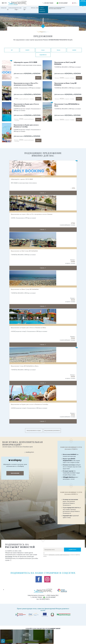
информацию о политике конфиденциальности (59, 554)
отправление (12, 8)
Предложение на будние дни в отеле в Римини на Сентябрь (27, 125)
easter (34, 54)
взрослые (19, 8)
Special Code (35, 8)
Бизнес (71, 50)
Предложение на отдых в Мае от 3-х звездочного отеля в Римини (27, 84)
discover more (15, 472)
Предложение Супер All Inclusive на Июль (68, 104)
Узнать (38, 77)
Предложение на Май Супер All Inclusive (67, 63)
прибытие (4, 8)
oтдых (52, 50)
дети (25, 8)
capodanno (52, 54)
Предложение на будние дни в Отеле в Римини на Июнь (28, 104)
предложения (9, 556)
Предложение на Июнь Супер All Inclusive (67, 84)
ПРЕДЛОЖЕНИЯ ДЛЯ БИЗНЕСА (52, 430)
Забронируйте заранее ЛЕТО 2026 (27, 62)
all (15, 50)
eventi (34, 50)
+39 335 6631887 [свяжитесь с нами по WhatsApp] (62, 3)
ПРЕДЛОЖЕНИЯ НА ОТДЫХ (34, 430)
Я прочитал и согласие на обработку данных (62, 555)
